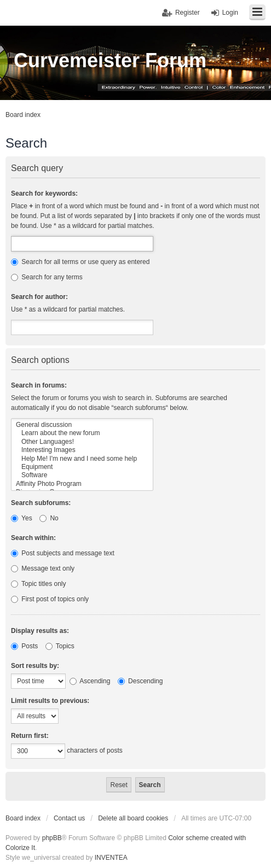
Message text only (43, 568)
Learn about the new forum (82, 433)
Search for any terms (47, 277)
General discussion (82, 425)
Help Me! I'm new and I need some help (82, 459)
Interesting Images (82, 450)
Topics (60, 646)
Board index (23, 818)
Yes (22, 518)
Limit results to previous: (50, 701)
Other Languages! (82, 442)
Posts (24, 646)
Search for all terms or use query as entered (80, 262)
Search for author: (39, 297)
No (49, 518)
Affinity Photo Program (82, 484)
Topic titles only (39, 584)
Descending (140, 681)
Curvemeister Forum (110, 60)
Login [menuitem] (230, 13)
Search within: (33, 538)
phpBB (52, 838)
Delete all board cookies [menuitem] (133, 818)
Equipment (82, 467)
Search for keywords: (44, 193)
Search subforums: (41, 503)
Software (82, 475)
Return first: (30, 736)
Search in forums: (39, 385)
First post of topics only (50, 599)
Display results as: (40, 631)
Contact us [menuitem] (69, 818)
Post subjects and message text (63, 553)
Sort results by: (35, 666)
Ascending (90, 681)
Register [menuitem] (188, 13)
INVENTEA (111, 858)
